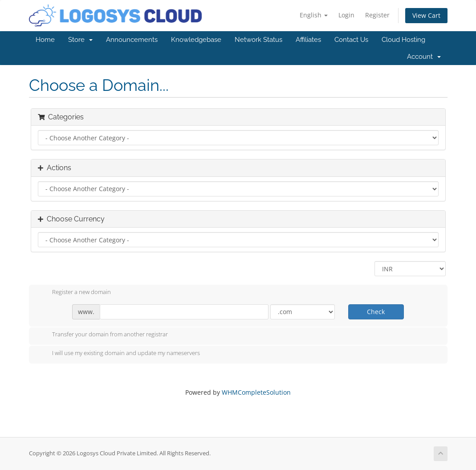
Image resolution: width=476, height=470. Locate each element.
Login (346, 15)
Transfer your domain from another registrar (103, 335)
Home (45, 40)
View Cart (426, 15)
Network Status (258, 40)
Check (376, 312)
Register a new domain (74, 293)
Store (80, 40)
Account (424, 57)
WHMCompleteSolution (256, 392)
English (314, 15)
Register (377, 15)
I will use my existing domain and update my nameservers (119, 354)
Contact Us (351, 40)
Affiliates (308, 40)
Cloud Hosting (403, 40)
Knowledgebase (196, 40)
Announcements (132, 40)
